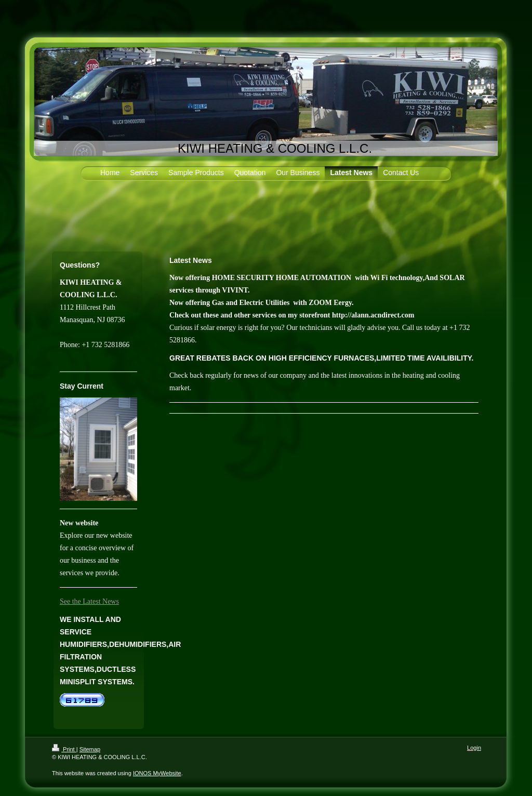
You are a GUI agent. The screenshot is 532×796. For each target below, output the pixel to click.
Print (64, 749)
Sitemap (90, 749)
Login (474, 748)
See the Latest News (89, 601)
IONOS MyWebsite (157, 773)
